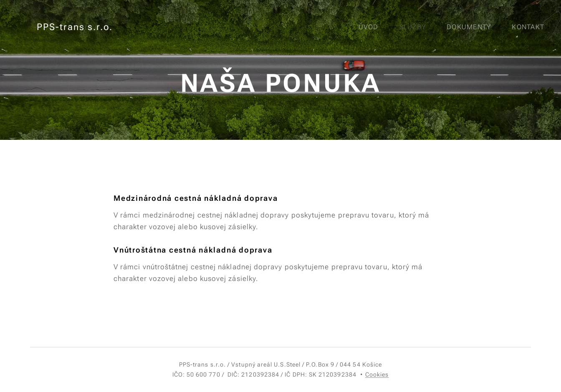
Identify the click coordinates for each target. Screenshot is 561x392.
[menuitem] (372, 27)
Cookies (377, 374)
